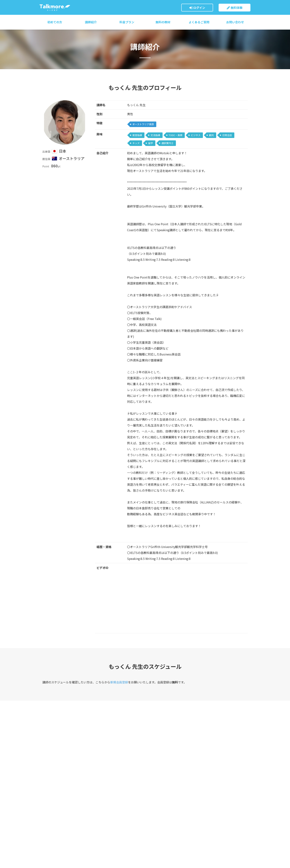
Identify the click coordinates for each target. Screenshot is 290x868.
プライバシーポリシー (158, 829)
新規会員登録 (119, 682)
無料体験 (235, 8)
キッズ (136, 143)
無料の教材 (163, 22)
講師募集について (155, 836)
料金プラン (127, 22)
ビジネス (196, 135)
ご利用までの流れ (103, 796)
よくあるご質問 (199, 22)
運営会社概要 (153, 815)
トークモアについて (104, 775)
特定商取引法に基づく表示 (161, 822)
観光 (211, 135)
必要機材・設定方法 (104, 803)
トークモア (55, 7)
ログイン (197, 8)
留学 (151, 143)
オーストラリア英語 (143, 124)
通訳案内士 (167, 143)
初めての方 (55, 22)
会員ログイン (153, 775)
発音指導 (137, 135)
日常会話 (227, 135)
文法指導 (155, 135)
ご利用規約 (151, 796)
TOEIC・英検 (176, 135)
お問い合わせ (235, 22)
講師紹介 (91, 22)
